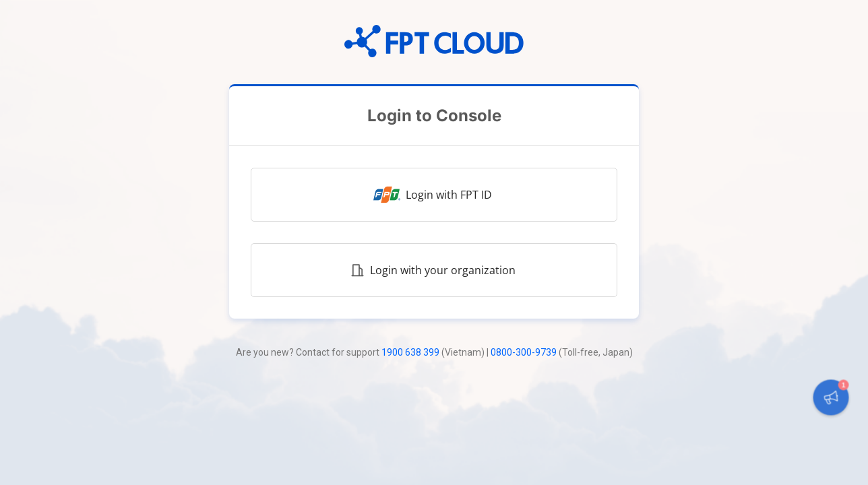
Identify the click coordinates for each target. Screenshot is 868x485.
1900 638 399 (410, 352)
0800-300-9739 (524, 352)
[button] (831, 397)
